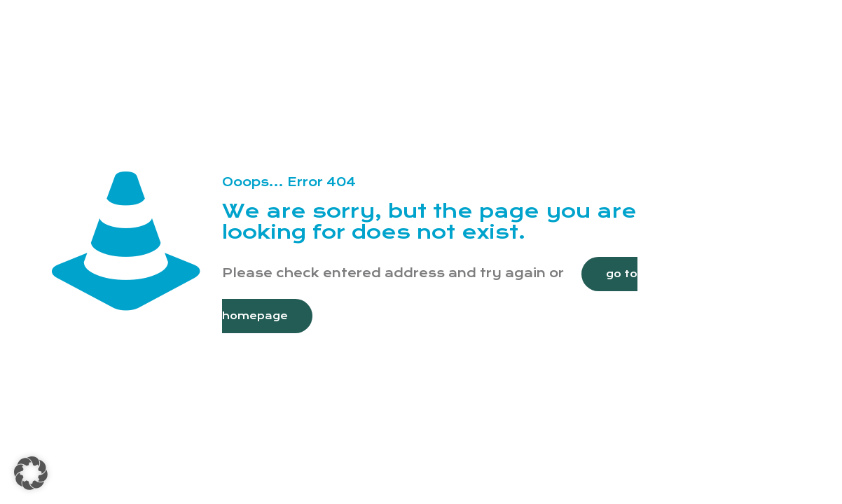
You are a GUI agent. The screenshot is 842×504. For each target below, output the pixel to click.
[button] (31, 473)
